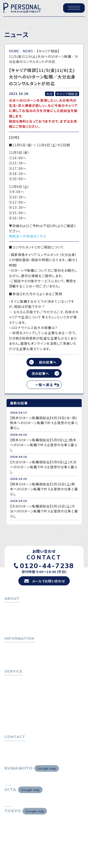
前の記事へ (48, 362)
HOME (14, 51)
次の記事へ (40, 373)
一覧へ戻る (44, 385)
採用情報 (13, 627)
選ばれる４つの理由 (21, 715)
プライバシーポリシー (21, 756)
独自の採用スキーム (21, 728)
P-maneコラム (16, 655)
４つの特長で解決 (19, 721)
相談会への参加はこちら (28, 236)
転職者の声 (15, 701)
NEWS (28, 51)
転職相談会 (15, 695)
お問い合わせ (15, 749)
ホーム (10, 608)
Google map (47, 773)
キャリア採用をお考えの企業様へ (30, 709)
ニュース (11, 662)
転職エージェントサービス (26, 689)
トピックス (12, 649)
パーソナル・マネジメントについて (30, 614)
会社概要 (13, 621)
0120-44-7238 (47, 567)
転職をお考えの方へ (20, 682)
